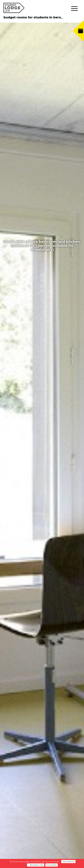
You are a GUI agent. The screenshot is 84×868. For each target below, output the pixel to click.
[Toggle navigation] (74, 9)
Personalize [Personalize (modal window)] (52, 865)
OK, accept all (68, 862)
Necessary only (36, 865)
